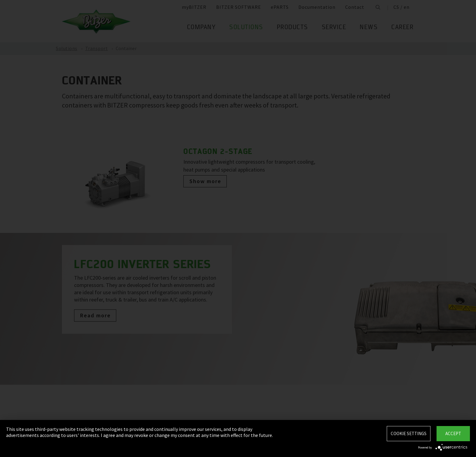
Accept (453, 433)
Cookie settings (409, 433)
